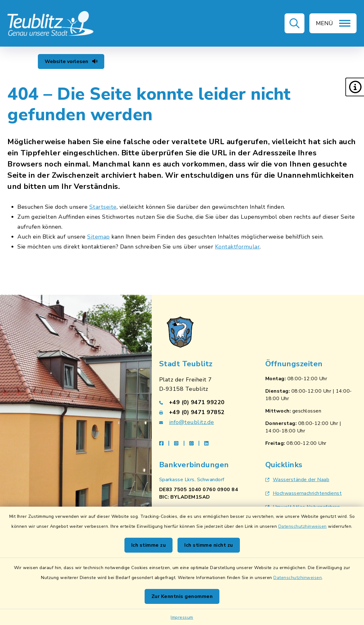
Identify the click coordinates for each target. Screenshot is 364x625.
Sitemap (99, 237)
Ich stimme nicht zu (209, 545)
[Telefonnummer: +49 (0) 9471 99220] (205, 402)
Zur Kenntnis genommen (182, 596)
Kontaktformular (238, 247)
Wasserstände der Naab (297, 480)
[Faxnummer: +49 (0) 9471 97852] (205, 412)
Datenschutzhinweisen (303, 526)
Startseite (103, 207)
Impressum (182, 617)
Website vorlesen (71, 62)
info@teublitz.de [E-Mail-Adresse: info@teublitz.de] (192, 422)
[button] (355, 87)
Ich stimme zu (149, 545)
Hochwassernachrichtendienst (304, 493)
